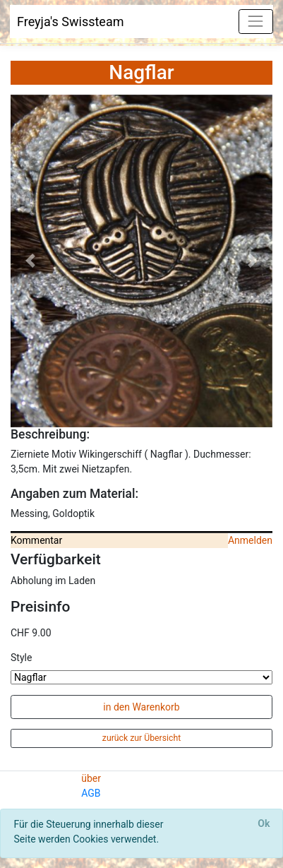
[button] (30, 261)
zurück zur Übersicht (141, 738)
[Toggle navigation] (256, 22)
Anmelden (250, 540)
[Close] (264, 824)
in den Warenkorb (141, 707)
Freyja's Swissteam (71, 22)
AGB (91, 793)
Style (21, 658)
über (91, 778)
